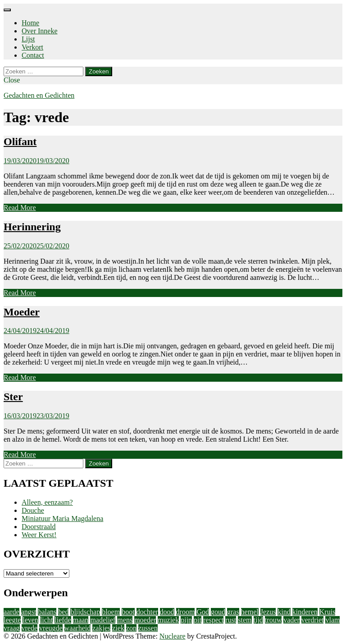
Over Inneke (40, 31)
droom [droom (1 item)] (186, 612)
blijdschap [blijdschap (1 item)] (85, 612)
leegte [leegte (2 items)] (12, 620)
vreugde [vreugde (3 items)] (51, 628)
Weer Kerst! (39, 535)
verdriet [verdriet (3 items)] (313, 620)
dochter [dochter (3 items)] (147, 612)
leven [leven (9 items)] (30, 620)
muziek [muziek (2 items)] (168, 620)
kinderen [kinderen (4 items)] (305, 612)
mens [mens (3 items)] (125, 620)
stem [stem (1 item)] (245, 620)
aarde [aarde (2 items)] (11, 612)
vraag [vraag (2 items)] (12, 628)
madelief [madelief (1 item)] (103, 620)
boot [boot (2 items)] (128, 612)
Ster (13, 397)
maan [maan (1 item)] (81, 620)
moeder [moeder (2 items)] (145, 620)
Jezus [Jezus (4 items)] (268, 612)
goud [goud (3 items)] (218, 612)
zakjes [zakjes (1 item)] (101, 628)
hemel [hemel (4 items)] (250, 612)
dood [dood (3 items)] (167, 612)
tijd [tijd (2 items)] (258, 620)
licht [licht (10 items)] (46, 620)
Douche (33, 510)
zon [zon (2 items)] (131, 628)
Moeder (22, 312)
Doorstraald (39, 527)
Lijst (28, 39)
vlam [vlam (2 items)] (332, 620)
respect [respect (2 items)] (213, 620)
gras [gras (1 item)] (233, 612)
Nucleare (173, 636)
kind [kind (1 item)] (284, 612)
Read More (20, 208)
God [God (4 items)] (203, 612)
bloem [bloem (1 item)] (111, 612)
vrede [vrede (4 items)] (30, 628)
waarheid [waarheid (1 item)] (78, 628)
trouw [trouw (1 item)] (273, 620)
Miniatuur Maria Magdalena (62, 518)
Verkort (32, 47)
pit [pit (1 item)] (198, 620)
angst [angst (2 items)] (29, 612)
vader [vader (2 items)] (291, 620)
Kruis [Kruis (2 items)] (328, 612)
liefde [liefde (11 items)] (63, 620)
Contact (33, 55)
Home (30, 23)
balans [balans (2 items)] (47, 612)
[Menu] (7, 10)
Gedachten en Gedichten (39, 95)
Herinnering (32, 227)
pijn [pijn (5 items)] (186, 620)
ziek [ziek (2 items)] (118, 628)
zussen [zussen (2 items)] (148, 628)
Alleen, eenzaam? (47, 502)
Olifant (20, 142)
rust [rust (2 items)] (231, 620)
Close (12, 80)
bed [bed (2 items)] (63, 612)
